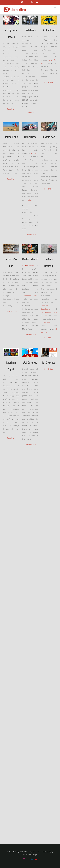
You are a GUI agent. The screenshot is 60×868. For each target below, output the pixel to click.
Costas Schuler (28, 266)
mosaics (28, 200)
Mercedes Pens (30, 296)
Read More (11, 109)
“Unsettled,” (46, 322)
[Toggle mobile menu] (55, 8)
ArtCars (34, 153)
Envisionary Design (30, 855)
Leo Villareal (46, 312)
